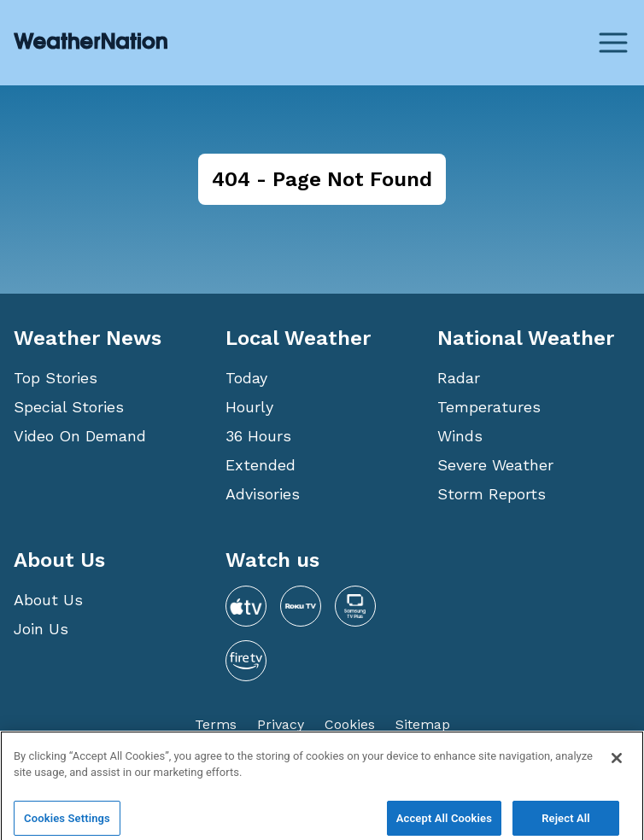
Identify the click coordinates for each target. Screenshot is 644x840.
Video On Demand (80, 436)
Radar (459, 378)
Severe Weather (495, 465)
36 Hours (258, 436)
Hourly (249, 407)
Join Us (41, 629)
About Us (48, 600)
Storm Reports (492, 494)
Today (246, 378)
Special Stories (69, 407)
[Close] (617, 768)
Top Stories (56, 378)
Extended (261, 465)
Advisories (263, 494)
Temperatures (489, 407)
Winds (460, 436)
